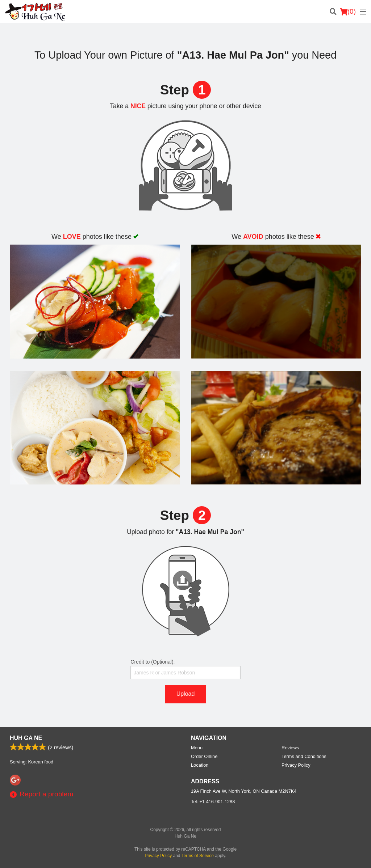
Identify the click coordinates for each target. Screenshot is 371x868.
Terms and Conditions (304, 756)
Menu (197, 748)
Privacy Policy (296, 765)
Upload (186, 694)
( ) (348, 12)
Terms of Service (198, 856)
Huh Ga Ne (26, 738)
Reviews (290, 748)
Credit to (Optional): (185, 669)
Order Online (204, 756)
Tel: (213, 802)
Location (200, 765)
